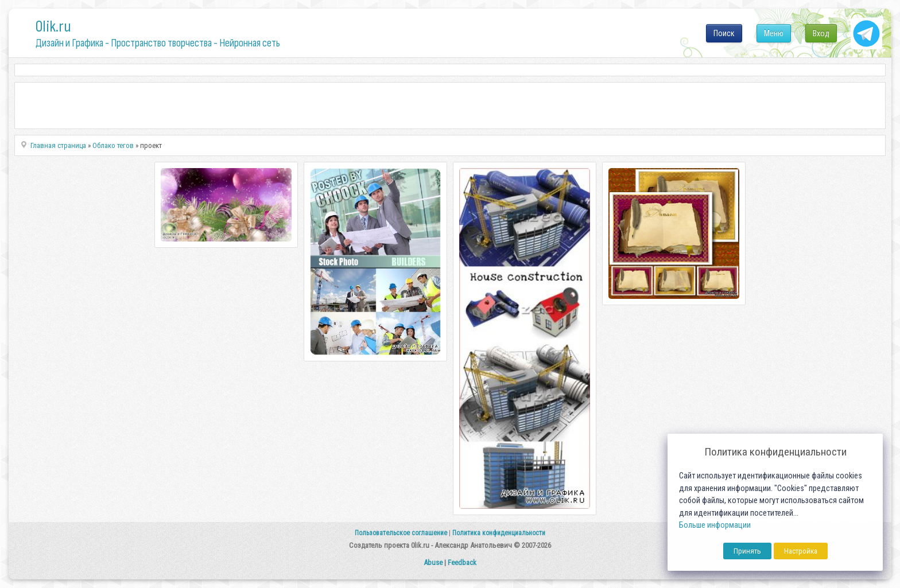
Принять (747, 551)
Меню (774, 33)
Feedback (462, 562)
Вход (821, 33)
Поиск (724, 33)
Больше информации (715, 525)
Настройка (801, 551)
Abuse (433, 562)
